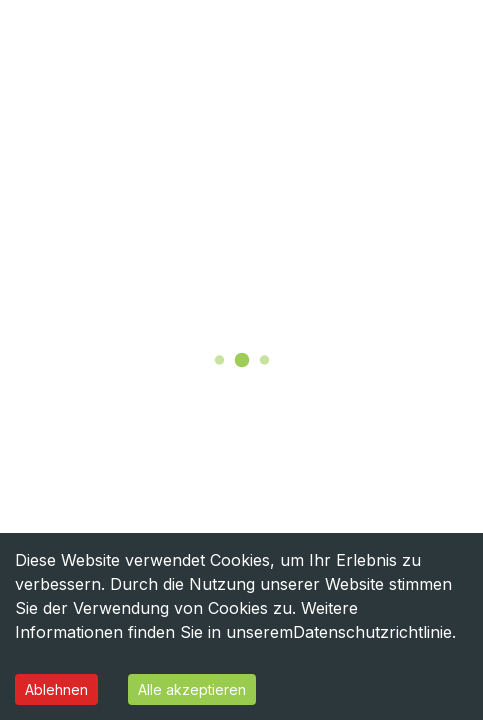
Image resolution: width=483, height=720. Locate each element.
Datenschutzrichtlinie (372, 632)
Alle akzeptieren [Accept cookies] (192, 689)
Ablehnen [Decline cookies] (56, 689)
